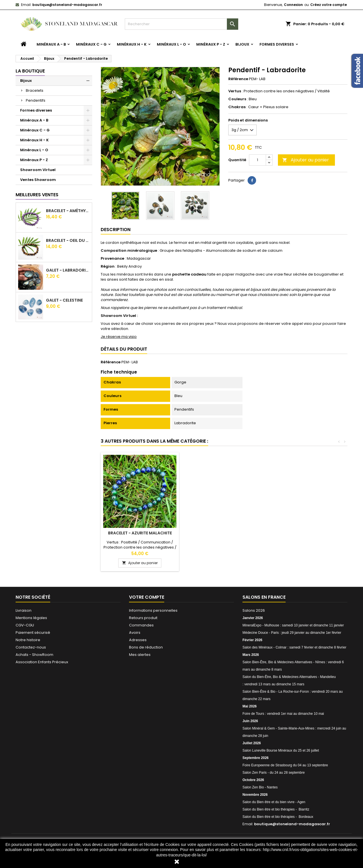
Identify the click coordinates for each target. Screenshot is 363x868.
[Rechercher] (181, 24)
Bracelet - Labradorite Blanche (224, 533)
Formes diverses (277, 44)
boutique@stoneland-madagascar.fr (67, 5)
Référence (238, 79)
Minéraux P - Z (211, 44)
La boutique (30, 71)
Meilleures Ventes (37, 195)
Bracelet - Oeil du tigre (68, 240)
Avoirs (135, 633)
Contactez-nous (31, 647)
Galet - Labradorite (68, 270)
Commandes (141, 625)
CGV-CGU (25, 625)
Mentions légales (31, 618)
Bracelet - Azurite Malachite (308, 533)
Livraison (24, 610)
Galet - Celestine (64, 300)
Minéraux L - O (171, 44)
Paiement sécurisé (33, 633)
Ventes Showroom (38, 180)
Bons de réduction (146, 647)
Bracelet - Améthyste (68, 211)
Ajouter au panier (306, 160)
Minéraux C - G (91, 44)
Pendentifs (36, 100)
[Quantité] (258, 160)
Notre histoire (28, 640)
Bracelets (35, 90)
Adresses (138, 640)
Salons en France (264, 597)
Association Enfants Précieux (42, 662)
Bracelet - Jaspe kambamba (140, 533)
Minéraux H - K (132, 44)
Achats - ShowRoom (34, 655)
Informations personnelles (153, 610)
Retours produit (143, 618)
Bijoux (242, 44)
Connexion (293, 5)
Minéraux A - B (51, 44)
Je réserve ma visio (119, 337)
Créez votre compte (329, 5)
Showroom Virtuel (38, 170)
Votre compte (147, 597)
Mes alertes (140, 655)
